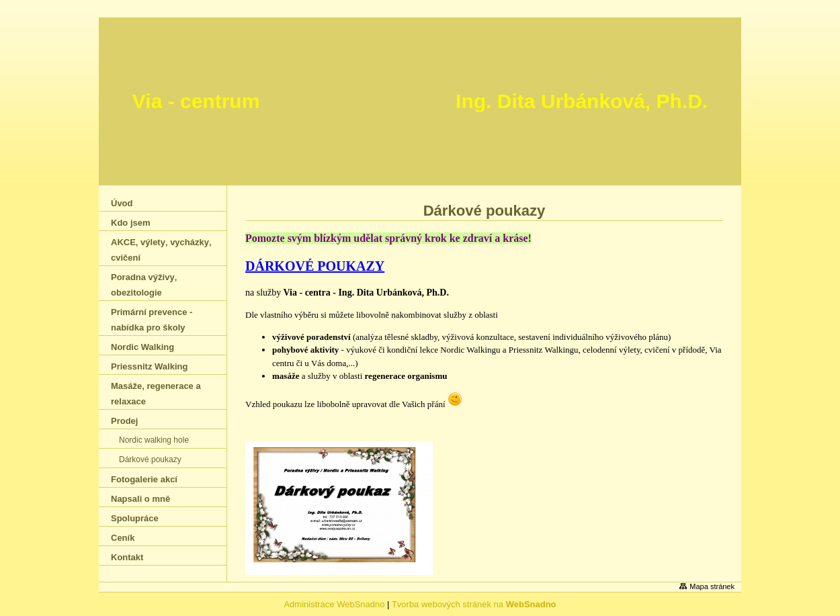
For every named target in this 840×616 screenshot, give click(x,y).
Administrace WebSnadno (334, 604)
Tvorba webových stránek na (474, 604)
